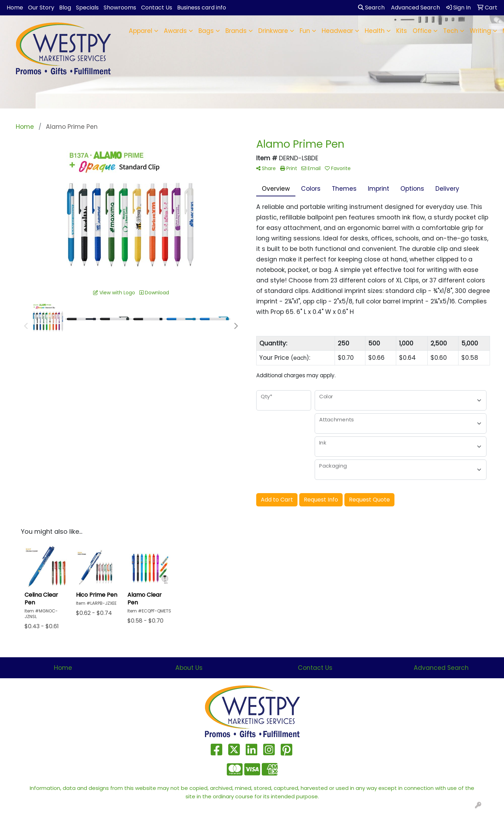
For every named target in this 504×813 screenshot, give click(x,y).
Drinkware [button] (273, 31)
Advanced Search (441, 668)
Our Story (41, 8)
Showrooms (120, 8)
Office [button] (422, 31)
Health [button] (375, 31)
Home (15, 8)
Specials (87, 8)
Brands (236, 31)
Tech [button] (451, 31)
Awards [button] (175, 31)
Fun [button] (305, 31)
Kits (402, 31)
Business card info (202, 8)
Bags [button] (206, 31)
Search (371, 8)
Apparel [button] (141, 31)
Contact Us (157, 8)
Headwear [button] (337, 31)
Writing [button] (480, 31)
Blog (65, 8)
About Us (189, 668)
